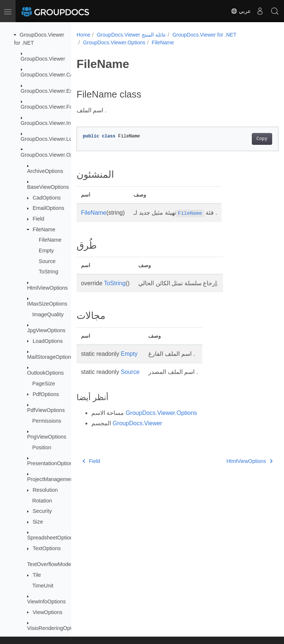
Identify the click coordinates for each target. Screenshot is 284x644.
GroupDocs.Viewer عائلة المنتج (131, 35)
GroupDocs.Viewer (43, 59)
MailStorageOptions (50, 357)
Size (38, 522)
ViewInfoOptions (46, 602)
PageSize (44, 384)
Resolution (45, 490)
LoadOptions (48, 341)
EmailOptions (48, 208)
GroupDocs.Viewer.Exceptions (57, 91)
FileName (44, 229)
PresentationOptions (51, 463)
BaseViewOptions (48, 187)
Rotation (42, 501)
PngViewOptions (47, 437)
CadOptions (47, 198)
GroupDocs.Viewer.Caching (53, 75)
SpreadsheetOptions (51, 538)
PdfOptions (46, 394)
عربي (241, 11)
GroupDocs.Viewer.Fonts (50, 107)
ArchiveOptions (45, 171)
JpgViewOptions (46, 330)
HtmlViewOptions (47, 288)
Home (83, 35)
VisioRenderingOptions (54, 628)
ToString (49, 272)
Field (38, 219)
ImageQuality (48, 314)
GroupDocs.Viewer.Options (53, 155)
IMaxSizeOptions (47, 304)
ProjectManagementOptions (60, 479)
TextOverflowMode (49, 564)
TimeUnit (43, 586)
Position (42, 447)
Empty (46, 251)
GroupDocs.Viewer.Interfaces (55, 123)
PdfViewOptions (46, 410)
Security (42, 511)
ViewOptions (48, 612)
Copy (248, 139)
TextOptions (47, 548)
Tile (37, 575)
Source (47, 261)
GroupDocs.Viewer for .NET (204, 35)
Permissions (47, 421)
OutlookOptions (45, 373)
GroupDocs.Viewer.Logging (53, 139)
